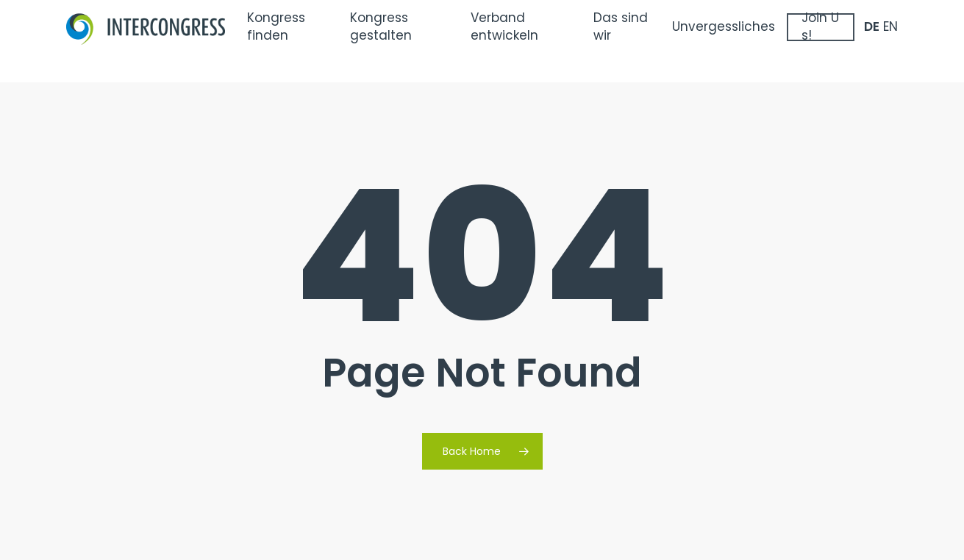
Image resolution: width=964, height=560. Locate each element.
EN (890, 41)
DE (872, 41)
